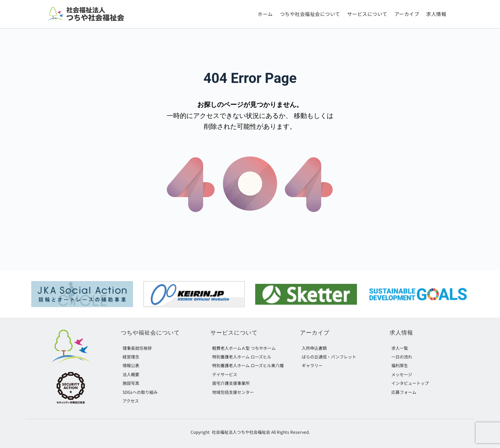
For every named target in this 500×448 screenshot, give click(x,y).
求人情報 (401, 333)
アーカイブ (315, 333)
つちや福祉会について (150, 333)
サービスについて (234, 333)
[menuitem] (265, 14)
